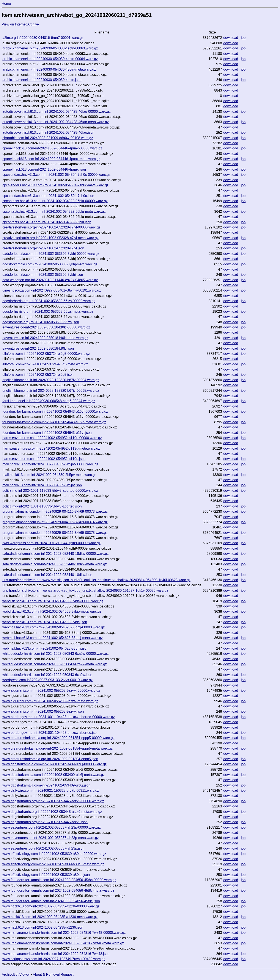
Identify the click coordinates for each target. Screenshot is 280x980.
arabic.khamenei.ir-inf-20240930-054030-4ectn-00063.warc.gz (50, 48)
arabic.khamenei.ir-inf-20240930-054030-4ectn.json (42, 80)
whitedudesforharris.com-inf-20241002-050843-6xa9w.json (47, 675)
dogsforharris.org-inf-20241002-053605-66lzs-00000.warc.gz (49, 301)
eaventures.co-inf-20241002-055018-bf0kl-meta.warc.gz (45, 338)
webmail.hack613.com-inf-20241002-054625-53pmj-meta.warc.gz (53, 638)
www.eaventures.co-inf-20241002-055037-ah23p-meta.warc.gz (50, 838)
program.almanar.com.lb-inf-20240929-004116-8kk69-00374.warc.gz (55, 522)
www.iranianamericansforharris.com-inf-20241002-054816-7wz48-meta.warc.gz (63, 943)
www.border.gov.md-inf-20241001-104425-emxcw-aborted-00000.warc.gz (59, 717)
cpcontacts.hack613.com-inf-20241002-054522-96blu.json (47, 222)
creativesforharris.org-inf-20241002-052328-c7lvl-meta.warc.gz (50, 238)
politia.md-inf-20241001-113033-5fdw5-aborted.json (42, 506)
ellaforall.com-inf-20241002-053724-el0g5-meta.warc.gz (45, 364)
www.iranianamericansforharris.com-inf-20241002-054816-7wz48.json (56, 954)
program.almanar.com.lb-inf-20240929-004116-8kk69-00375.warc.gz (55, 533)
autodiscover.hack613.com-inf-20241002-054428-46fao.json (48, 132)
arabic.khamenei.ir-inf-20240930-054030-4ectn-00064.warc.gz (50, 59)
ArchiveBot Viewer (16, 974)
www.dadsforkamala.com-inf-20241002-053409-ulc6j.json (46, 785)
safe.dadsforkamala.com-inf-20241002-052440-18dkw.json (47, 575)
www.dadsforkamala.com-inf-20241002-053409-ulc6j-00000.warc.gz (54, 764)
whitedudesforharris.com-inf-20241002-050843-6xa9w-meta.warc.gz (55, 664)
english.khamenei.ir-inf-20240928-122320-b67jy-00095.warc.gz (51, 391)
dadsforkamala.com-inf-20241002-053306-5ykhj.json (43, 275)
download (231, 38)
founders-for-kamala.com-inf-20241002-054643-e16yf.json (47, 433)
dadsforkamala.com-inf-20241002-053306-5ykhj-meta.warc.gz (50, 264)
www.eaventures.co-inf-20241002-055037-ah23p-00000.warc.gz (51, 827)
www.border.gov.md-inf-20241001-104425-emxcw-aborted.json (50, 733)
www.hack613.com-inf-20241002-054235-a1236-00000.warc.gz (51, 906)
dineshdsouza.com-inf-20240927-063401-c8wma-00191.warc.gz (52, 290)
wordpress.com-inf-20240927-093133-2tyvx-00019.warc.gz (47, 680)
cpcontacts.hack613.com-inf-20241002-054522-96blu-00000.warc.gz (55, 201)
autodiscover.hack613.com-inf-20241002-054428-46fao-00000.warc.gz (57, 112)
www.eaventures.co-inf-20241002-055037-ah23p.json (43, 848)
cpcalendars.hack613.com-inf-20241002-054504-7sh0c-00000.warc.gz (56, 175)
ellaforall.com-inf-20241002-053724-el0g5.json (38, 375)
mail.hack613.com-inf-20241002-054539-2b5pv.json (42, 485)
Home (6, 4)
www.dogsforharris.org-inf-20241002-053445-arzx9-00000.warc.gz (53, 801)
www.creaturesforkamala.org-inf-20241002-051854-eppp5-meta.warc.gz (57, 748)
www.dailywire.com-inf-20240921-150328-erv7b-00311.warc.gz (51, 791)
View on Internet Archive (20, 24)
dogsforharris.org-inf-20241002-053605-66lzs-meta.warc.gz (48, 312)
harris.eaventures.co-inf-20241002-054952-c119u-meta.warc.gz (51, 448)
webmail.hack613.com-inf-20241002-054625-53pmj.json (45, 648)
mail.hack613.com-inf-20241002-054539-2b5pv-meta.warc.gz (49, 475)
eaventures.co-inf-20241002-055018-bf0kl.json (38, 348)
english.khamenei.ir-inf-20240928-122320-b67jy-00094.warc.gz (51, 380)
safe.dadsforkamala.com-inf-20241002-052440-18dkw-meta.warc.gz (55, 564)
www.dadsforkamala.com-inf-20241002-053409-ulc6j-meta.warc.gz (53, 775)
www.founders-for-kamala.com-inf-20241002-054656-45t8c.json (51, 901)
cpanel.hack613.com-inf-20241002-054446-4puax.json (44, 169)
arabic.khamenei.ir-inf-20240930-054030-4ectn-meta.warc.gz (49, 69)
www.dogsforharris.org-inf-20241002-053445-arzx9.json (45, 822)
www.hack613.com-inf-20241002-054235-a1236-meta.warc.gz (50, 917)
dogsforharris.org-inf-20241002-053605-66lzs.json (41, 322)
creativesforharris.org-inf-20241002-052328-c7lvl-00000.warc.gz (51, 227)
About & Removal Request (53, 974)
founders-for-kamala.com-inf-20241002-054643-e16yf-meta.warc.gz (54, 422)
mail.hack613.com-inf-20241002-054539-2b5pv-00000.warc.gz (50, 464)
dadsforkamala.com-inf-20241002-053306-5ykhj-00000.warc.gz (51, 254)
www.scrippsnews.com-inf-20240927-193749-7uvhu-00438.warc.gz (54, 959)
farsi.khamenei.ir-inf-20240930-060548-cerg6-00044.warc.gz (49, 401)
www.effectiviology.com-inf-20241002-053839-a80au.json (46, 875)
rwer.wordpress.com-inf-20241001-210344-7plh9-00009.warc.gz (51, 543)
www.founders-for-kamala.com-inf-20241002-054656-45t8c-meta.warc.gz (58, 890)
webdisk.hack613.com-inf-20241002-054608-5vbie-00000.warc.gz (53, 601)
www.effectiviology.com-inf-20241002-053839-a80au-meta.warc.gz (53, 864)
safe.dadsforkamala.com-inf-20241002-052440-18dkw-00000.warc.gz (56, 554)
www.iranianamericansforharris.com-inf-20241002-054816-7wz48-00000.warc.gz (64, 933)
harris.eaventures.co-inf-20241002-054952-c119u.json (44, 459)
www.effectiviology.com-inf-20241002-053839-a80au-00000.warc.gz (54, 854)
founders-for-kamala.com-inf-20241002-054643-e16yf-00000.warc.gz (55, 412)
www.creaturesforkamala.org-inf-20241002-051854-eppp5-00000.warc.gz (58, 738)
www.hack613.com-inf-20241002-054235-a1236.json (43, 927)
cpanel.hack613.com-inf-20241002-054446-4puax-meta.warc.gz (51, 159)
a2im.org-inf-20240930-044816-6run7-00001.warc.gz (43, 38)
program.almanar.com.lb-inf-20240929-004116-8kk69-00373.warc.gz (55, 511)
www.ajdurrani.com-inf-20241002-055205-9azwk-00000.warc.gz (51, 691)
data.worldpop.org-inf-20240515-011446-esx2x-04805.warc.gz (50, 280)
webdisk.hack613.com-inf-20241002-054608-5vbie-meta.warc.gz (52, 611)
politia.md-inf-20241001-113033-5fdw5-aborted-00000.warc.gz (50, 491)
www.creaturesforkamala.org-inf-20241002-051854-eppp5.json (50, 759)
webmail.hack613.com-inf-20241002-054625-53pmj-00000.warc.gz (53, 627)
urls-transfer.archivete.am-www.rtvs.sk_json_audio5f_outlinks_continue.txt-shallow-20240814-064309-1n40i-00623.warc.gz (96, 580)
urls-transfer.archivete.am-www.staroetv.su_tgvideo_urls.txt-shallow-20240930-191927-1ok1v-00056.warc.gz (85, 591)
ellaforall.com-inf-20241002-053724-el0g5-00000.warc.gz (46, 354)
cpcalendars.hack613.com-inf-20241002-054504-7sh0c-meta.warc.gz (55, 185)
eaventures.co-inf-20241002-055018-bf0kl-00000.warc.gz (46, 327)
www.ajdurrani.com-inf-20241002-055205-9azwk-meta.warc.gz (50, 701)
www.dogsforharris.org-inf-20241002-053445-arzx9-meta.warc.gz (52, 812)
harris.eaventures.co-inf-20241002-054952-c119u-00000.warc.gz (52, 438)
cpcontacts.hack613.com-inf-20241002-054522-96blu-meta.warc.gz (54, 212)
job (243, 38)
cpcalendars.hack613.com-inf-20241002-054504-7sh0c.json (48, 196)
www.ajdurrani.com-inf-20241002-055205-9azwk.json (43, 711)
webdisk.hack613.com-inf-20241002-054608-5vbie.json (45, 622)
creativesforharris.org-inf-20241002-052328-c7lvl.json (43, 248)
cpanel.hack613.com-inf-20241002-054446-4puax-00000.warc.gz (52, 148)
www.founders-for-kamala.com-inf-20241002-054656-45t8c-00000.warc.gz (59, 880)
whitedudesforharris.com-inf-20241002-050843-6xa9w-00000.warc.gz (56, 654)
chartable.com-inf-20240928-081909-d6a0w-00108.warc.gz (48, 138)
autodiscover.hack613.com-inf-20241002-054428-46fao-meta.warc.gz (56, 122)
